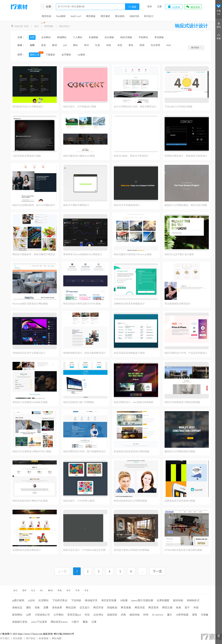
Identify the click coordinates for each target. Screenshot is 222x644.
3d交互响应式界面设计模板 (27, 156)
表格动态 (17, 608)
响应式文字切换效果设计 (127, 205)
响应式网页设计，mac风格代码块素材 (134, 402)
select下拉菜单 (39, 622)
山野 (29, 615)
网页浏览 (140, 608)
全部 (32, 37)
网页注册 (167, 608)
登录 (150, 7)
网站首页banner (59, 622)
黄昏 (195, 615)
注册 (159, 7)
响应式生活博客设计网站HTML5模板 (32, 451)
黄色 (131, 45)
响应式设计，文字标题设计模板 (80, 107)
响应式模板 (126, 37)
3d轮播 (124, 600)
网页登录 (153, 608)
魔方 (170, 615)
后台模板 (109, 37)
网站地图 (57, 638)
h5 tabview (158, 615)
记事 (94, 622)
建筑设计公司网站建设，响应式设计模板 (186, 205)
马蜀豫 (205, 615)
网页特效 (46, 16)
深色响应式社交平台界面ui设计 (29, 353)
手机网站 (143, 37)
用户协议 (31, 638)
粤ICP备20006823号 (64, 634)
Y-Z (86, 590)
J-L (41, 590)
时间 (146, 615)
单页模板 (159, 37)
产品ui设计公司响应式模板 (179, 107)
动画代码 (134, 16)
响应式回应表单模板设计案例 (129, 353)
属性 (29, 608)
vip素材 (81, 55)
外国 (196, 608)
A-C (15, 590)
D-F (24, 590)
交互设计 (85, 608)
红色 (98, 45)
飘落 (85, 622)
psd (65, 45)
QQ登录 (174, 7)
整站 (75, 45)
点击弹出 (98, 615)
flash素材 (61, 16)
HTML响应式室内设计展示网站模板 (183, 550)
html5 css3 (76, 16)
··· (42, 23)
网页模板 (91, 16)
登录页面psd (74, 615)
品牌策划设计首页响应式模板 (180, 501)
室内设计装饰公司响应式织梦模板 (132, 550)
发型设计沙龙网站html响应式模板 (30, 402)
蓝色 (44, 45)
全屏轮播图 (163, 600)
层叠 (46, 608)
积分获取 (18, 638)
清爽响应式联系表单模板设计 (129, 304)
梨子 (187, 608)
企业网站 (46, 37)
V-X (77, 590)
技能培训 (112, 615)
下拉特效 (76, 600)
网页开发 (98, 608)
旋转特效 (178, 600)
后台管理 (155, 45)
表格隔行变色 (20, 622)
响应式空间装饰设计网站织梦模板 (182, 402)
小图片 (75, 622)
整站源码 (120, 16)
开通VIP (219, 10)
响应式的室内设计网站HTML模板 (30, 501)
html (169, 45)
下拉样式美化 (60, 600)
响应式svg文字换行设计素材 (179, 254)
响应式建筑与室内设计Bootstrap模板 (133, 254)
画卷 (178, 608)
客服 (219, 37)
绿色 (109, 45)
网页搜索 (126, 608)
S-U (69, 590)
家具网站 (17, 615)
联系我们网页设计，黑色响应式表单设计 (186, 156)
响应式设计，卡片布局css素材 (79, 501)
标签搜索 (44, 638)
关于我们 (5, 638)
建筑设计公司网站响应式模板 (180, 451)
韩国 (142, 45)
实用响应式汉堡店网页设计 (27, 550)
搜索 (132, 7)
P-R (60, 590)
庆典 (123, 615)
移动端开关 (91, 600)
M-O (50, 590)
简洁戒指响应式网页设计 (178, 304)
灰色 (120, 45)
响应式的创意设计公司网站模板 (130, 501)
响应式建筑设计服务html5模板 (79, 156)
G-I (33, 590)
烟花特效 (135, 615)
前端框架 (112, 608)
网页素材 (105, 16)
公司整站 (59, 615)
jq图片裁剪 (18, 600)
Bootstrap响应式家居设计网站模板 (30, 304)
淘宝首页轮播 (109, 600)
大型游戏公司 (42, 615)
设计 (37, 26)
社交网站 (43, 600)
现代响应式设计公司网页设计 (28, 107)
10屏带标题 (182, 615)
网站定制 (71, 608)
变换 (37, 608)
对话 (87, 615)
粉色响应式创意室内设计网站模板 (132, 451)
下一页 (157, 571)
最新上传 (35, 55)
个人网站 (78, 37)
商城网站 (62, 37)
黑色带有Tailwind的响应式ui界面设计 (83, 254)
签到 (219, 25)
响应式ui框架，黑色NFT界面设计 (131, 156)
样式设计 (149, 16)
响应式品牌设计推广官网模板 (79, 402)
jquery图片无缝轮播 (142, 600)
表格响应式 (193, 600)
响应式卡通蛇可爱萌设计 (76, 205)
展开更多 (196, 48)
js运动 (31, 600)
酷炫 (55, 45)
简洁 (86, 45)
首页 (26, 26)
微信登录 (193, 7)
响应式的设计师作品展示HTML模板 (82, 304)
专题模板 (93, 37)
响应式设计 (65, 26)
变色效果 (57, 608)
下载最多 (50, 55)
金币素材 (66, 55)
